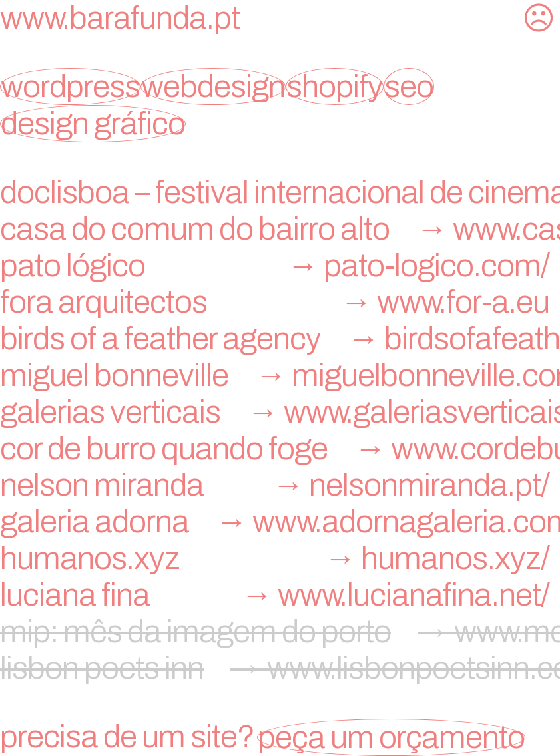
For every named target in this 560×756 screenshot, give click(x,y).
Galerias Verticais (280, 412)
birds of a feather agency (280, 339)
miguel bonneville (280, 375)
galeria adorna (280, 522)
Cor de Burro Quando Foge (280, 449)
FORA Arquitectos (280, 302)
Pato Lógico (280, 266)
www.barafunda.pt (120, 18)
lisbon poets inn (280, 668)
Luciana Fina (280, 595)
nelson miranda (280, 485)
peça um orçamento (391, 737)
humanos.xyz (280, 558)
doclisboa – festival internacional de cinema (280, 192)
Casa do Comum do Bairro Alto (280, 229)
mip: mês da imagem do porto (280, 632)
